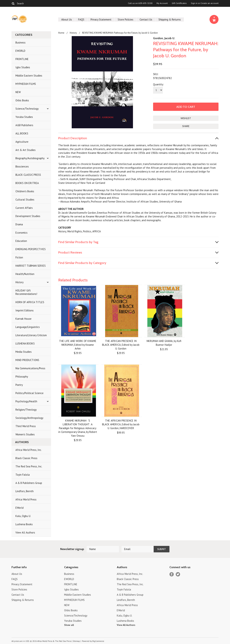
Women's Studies (25, 434)
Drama (19, 224)
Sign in (194, 3)
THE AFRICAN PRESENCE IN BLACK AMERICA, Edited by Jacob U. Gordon (121, 345)
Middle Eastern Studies (29, 76)
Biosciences (22, 166)
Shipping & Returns (170, 19)
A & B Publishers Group (29, 483)
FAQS (81, 19)
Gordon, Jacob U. (164, 38)
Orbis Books (22, 100)
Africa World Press (26, 499)
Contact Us (146, 19)
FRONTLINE (22, 59)
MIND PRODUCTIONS (27, 360)
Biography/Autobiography (30, 158)
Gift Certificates (179, 3)
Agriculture (22, 142)
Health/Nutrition (25, 274)
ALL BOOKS (22, 133)
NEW (18, 92)
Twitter (178, 574)
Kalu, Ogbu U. (23, 516)
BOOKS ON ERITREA (27, 183)
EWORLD (20, 51)
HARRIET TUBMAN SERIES (31, 266)
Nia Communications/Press (30, 368)
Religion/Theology (26, 410)
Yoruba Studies (24, 117)
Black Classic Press (26, 458)
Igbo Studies (23, 67)
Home (61, 33)
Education (21, 241)
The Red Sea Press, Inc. (29, 466)
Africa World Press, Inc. (29, 450)
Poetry (19, 385)
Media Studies (24, 352)
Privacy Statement (101, 19)
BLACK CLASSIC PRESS (28, 175)
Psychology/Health (26, 401)
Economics (21, 233)
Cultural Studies (25, 200)
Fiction (19, 257)
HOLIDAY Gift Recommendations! (26, 292)
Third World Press (26, 426)
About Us (67, 19)
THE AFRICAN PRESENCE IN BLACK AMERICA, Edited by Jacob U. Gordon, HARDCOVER (121, 424)
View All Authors (25, 533)
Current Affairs (24, 208)
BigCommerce (98, 641)
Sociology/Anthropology (29, 418)
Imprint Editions (25, 310)
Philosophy (22, 377)
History (19, 282)
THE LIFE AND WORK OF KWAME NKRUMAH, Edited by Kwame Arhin (78, 345)
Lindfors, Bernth (25, 491)
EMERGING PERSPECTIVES (31, 249)
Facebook (172, 574)
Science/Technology (27, 109)
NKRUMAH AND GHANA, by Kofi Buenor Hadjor (164, 343)
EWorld (19, 508)
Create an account (210, 3)
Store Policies (126, 19)
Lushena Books (24, 524)
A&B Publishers (24, 125)
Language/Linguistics (28, 327)
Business (20, 42)
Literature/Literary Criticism (31, 335)
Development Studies (28, 216)
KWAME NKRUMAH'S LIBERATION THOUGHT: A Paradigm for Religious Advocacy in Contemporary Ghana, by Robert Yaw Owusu (78, 428)
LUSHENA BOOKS (25, 343)
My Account (162, 3)
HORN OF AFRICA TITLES (30, 302)
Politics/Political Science (29, 393)
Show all (69, 625)
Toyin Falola (23, 475)
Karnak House (23, 319)
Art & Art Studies (26, 150)
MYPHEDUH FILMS (26, 84)
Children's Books (25, 191)
